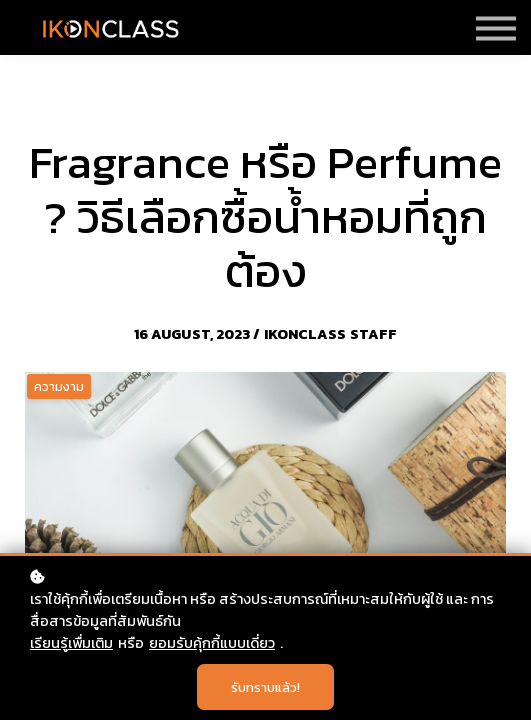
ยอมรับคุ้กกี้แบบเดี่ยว (212, 643)
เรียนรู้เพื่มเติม (71, 643)
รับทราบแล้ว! (265, 687)
